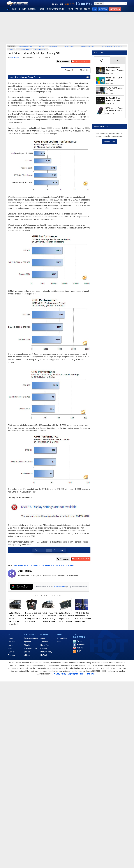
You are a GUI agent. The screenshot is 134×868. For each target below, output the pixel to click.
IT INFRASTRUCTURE (55, 9)
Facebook (81, 644)
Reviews (11, 642)
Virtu (72, 565)
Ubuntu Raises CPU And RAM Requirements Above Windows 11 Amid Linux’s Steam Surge (114, 79)
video (21, 565)
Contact (44, 648)
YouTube (81, 648)
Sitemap (11, 655)
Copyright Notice (75, 674)
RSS (79, 651)
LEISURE (70, 9)
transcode (28, 565)
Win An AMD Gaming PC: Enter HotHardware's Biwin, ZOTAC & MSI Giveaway (114, 89)
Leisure (27, 652)
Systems (28, 642)
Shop (94, 9)
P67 (52, 565)
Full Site (11, 652)
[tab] (102, 60)
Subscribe (103, 9)
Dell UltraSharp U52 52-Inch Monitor (112, 46)
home (11, 49)
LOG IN (55, 4)
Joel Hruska (25, 571)
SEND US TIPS (70, 4)
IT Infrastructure (31, 648)
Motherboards (40, 49)
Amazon (68, 70)
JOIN (61, 4)
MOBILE (41, 9)
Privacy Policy (46, 652)
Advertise (44, 642)
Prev (36, 550)
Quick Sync (60, 565)
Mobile (27, 645)
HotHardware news (59, 587)
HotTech (44, 655)
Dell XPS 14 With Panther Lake (48, 46)
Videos (27, 655)
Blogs (10, 648)
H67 (67, 565)
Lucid (48, 565)
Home (10, 638)
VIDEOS (79, 9)
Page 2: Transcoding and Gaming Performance (50, 77)
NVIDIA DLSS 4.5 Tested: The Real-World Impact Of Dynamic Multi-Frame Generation (114, 99)
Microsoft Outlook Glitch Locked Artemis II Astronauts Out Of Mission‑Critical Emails (115, 69)
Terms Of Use (91, 674)
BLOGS (87, 9)
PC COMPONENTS (18, 9)
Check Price (85, 70)
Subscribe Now (110, 142)
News (10, 645)
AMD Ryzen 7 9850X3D (87, 46)
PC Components (24, 49)
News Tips (45, 645)
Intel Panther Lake (69, 46)
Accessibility (62, 638)
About (43, 638)
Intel (15, 565)
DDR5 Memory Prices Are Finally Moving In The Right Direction (114, 109)
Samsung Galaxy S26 (26, 46)
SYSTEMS (32, 9)
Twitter (80, 641)
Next (62, 550)
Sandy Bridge (39, 565)
